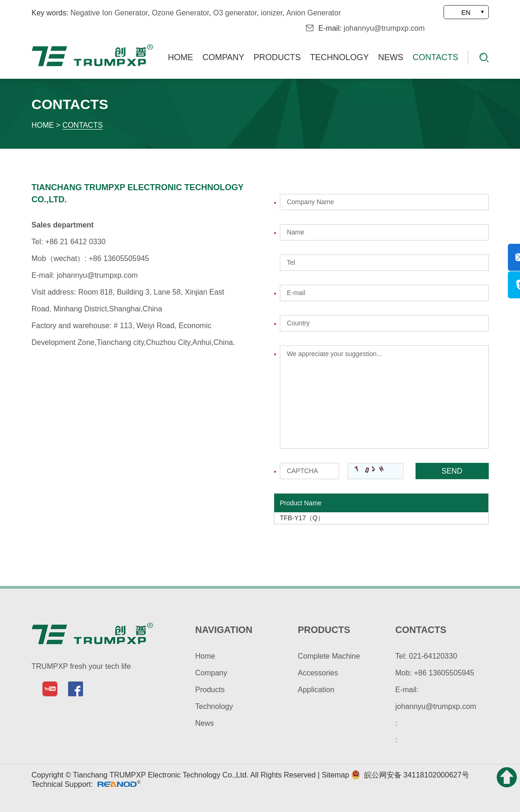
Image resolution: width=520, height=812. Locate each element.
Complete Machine (329, 656)
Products (277, 57)
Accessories (318, 673)
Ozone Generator (180, 13)
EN (466, 13)
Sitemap (336, 775)
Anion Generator (314, 13)
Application (316, 690)
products (324, 630)
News (391, 57)
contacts (421, 630)
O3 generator (235, 13)
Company (223, 57)
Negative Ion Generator (109, 13)
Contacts (436, 57)
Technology (340, 57)
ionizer (271, 13)
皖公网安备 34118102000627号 (410, 775)
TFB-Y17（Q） (302, 518)
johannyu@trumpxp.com (384, 28)
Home (180, 57)
